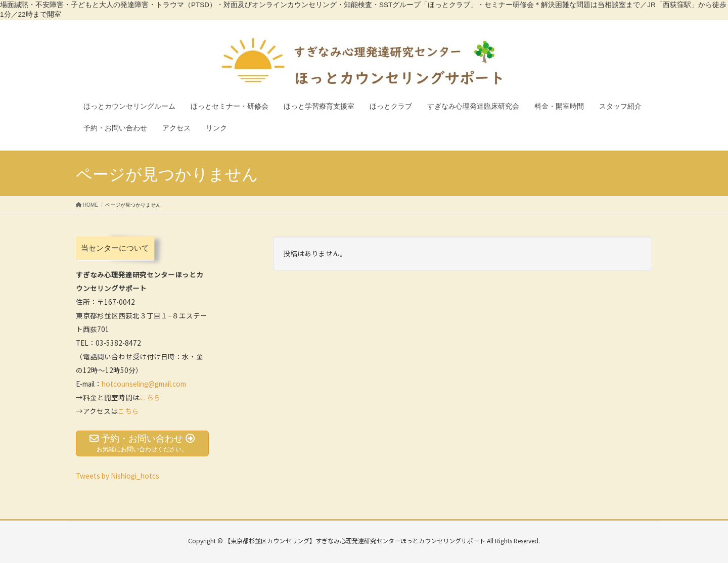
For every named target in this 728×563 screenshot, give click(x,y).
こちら (150, 397)
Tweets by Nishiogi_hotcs (118, 476)
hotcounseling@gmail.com (144, 384)
